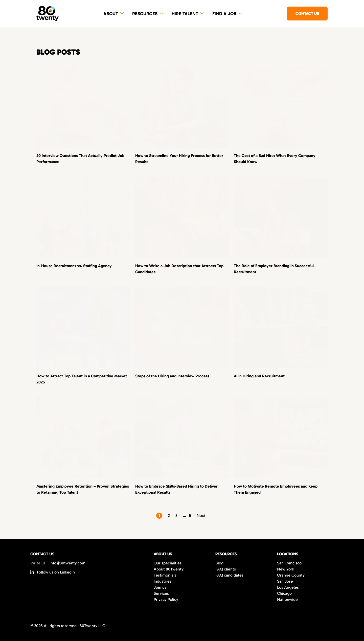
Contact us (307, 14)
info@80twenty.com (67, 563)
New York (286, 569)
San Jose (285, 581)
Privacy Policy (166, 599)
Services (161, 593)
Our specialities (168, 563)
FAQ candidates (229, 575)
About (111, 14)
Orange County (291, 575)
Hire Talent (185, 14)
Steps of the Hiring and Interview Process (172, 376)
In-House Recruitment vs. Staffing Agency (74, 266)
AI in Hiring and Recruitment (259, 376)
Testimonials (165, 575)
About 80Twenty (169, 569)
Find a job (224, 14)
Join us (160, 587)
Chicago (284, 593)
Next (201, 516)
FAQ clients (226, 569)
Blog (219, 563)
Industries (163, 581)
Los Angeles (288, 587)
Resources (145, 14)
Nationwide (287, 599)
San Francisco (289, 563)
